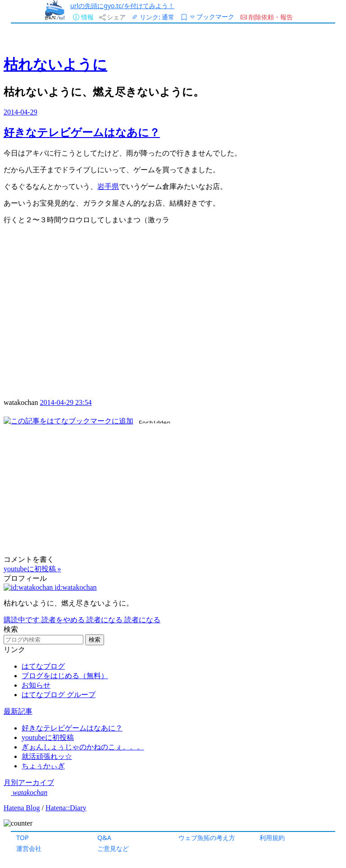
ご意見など (113, 848)
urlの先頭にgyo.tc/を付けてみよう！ (122, 6)
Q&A (104, 838)
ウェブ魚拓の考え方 (207, 838)
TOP (23, 838)
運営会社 (29, 848)
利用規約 (272, 838)
